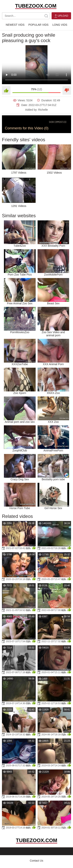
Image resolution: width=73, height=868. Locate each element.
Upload (61, 16)
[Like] (6, 90)
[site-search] (46, 16)
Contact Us (36, 861)
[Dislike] (67, 90)
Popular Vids (38, 25)
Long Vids (60, 25)
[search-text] (26, 16)
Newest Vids (15, 25)
